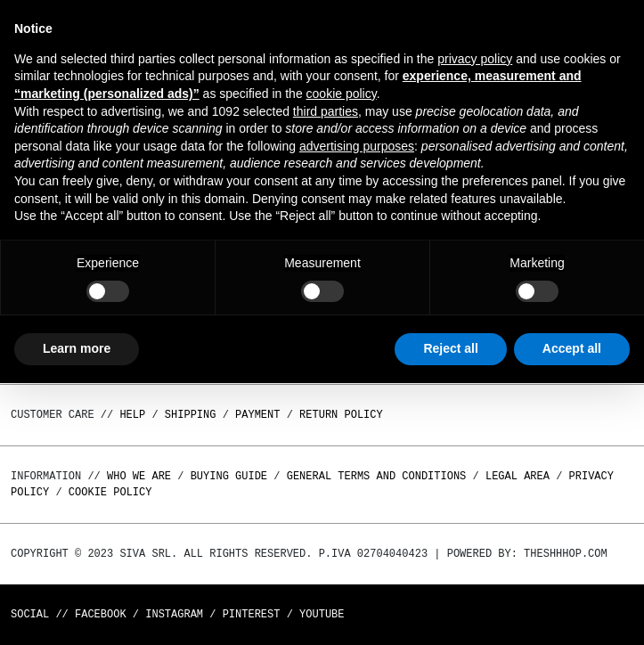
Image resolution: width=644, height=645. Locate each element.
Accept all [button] (572, 348)
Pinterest (252, 614)
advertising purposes (357, 146)
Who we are (139, 476)
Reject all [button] (450, 348)
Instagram (174, 614)
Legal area (518, 476)
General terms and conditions (377, 476)
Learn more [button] (77, 348)
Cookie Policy (110, 492)
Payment (257, 415)
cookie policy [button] (342, 94)
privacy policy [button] (475, 59)
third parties (326, 111)
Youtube (322, 614)
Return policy (341, 415)
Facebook (101, 614)
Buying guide (229, 476)
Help (132, 415)
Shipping (191, 415)
